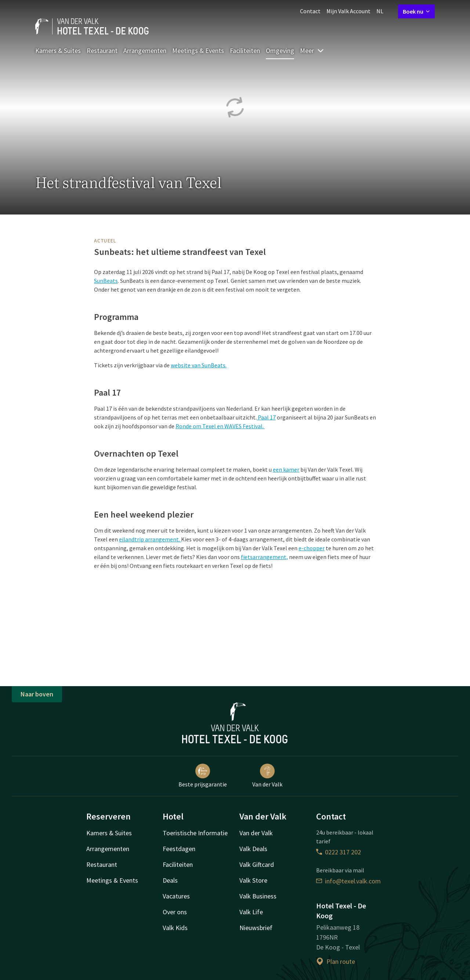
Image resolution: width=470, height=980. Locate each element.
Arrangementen (145, 51)
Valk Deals (253, 849)
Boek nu (416, 11)
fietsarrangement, (264, 557)
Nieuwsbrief (256, 928)
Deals (170, 880)
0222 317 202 (339, 852)
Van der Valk (267, 776)
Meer (312, 51)
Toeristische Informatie (195, 833)
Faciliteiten (245, 51)
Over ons (175, 912)
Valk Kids (175, 928)
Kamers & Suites (58, 51)
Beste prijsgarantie (203, 776)
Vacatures (176, 896)
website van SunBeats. (199, 365)
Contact (310, 11)
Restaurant (102, 51)
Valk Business (258, 896)
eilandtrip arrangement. (150, 539)
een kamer (286, 469)
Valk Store (253, 880)
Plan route (336, 961)
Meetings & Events (198, 51)
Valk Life (251, 912)
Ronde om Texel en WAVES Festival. (220, 426)
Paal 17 (266, 417)
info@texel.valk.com (348, 881)
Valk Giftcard (257, 864)
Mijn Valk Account (348, 11)
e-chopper (312, 548)
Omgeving (280, 51)
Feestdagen (179, 849)
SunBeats (106, 281)
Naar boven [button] (37, 694)
